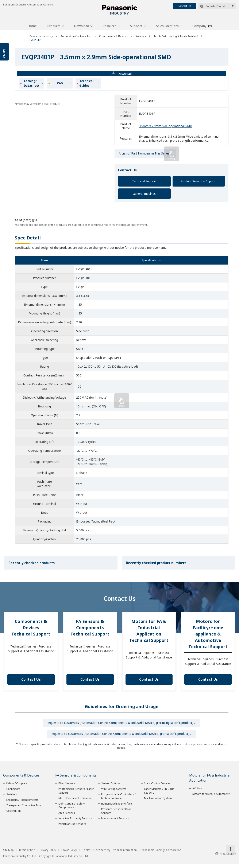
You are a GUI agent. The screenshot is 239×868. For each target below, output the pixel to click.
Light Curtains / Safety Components (72, 810)
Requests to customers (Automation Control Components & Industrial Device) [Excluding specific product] (120, 725)
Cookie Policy (69, 854)
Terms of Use (27, 854)
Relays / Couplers (17, 788)
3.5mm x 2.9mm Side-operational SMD (166, 128)
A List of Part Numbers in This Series (144, 156)
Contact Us (184, 6)
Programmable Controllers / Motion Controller (118, 800)
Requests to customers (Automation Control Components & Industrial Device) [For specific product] (120, 737)
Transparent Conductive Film (24, 810)
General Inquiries (144, 196)
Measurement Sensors (115, 823)
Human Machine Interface (117, 808)
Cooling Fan (14, 815)
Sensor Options (111, 788)
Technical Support (144, 183)
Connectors (13, 793)
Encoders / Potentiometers (22, 804)
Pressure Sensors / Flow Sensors (116, 815)
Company (199, 28)
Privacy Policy (48, 854)
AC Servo (198, 793)
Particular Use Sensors (72, 828)
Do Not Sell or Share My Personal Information (109, 854)
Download (82, 28)
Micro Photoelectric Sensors (76, 802)
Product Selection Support (199, 183)
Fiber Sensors (67, 788)
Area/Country (225, 858)
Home (32, 28)
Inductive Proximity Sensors (75, 823)
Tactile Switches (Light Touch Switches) (177, 38)
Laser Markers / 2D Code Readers (159, 795)
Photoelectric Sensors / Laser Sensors (76, 795)
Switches (141, 38)
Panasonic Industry (41, 38)
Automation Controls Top (76, 38)
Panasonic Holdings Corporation (161, 854)
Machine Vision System (158, 802)
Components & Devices (113, 38)
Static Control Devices (157, 788)
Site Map (8, 854)
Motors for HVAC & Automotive (211, 798)
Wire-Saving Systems (114, 793)
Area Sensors (67, 817)
